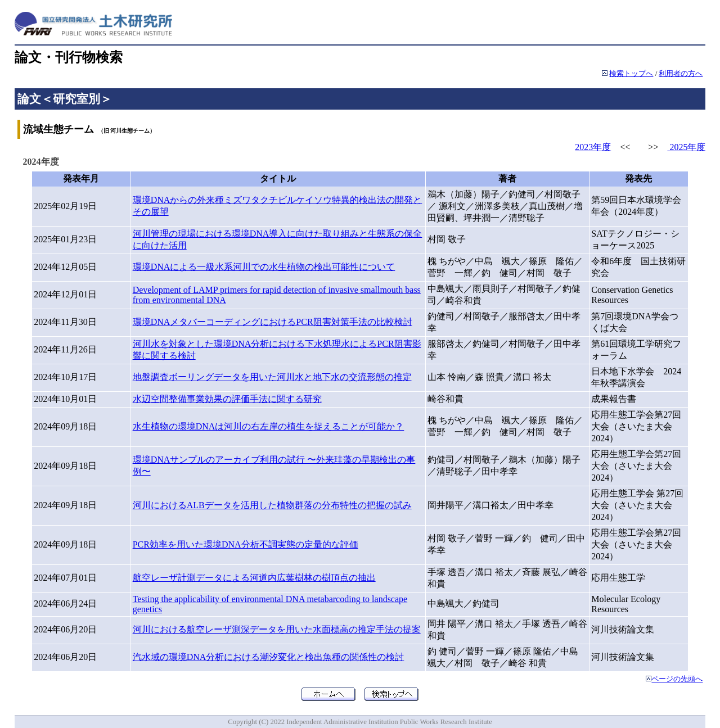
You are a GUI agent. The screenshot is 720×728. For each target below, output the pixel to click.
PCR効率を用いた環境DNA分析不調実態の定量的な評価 (246, 544)
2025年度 (686, 147)
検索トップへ (631, 74)
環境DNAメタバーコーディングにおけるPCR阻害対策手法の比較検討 (273, 322)
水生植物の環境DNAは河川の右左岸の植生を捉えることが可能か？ (269, 426)
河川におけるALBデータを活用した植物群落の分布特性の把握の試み (272, 505)
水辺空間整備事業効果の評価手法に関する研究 (227, 399)
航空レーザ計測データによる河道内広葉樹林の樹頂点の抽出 (254, 578)
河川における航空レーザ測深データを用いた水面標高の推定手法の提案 (277, 629)
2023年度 (593, 147)
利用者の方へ (681, 74)
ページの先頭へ (677, 679)
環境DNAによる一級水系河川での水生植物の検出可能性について (264, 267)
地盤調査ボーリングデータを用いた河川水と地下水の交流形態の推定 (272, 377)
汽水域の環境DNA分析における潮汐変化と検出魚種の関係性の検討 (269, 657)
